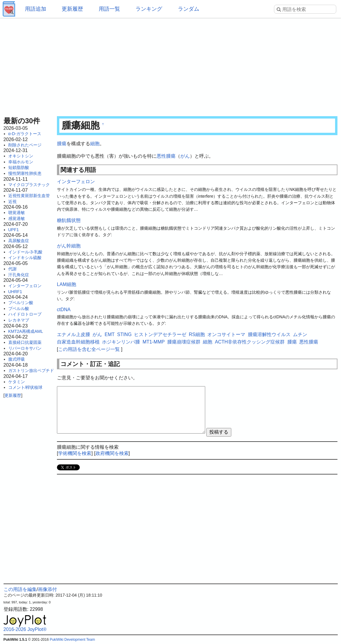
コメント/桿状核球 (26, 387)
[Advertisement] (171, 65)
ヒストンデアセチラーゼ (160, 334)
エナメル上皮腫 (74, 334)
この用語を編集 (20, 589)
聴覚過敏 (17, 212)
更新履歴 (72, 9)
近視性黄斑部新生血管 (29, 196)
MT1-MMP (154, 342)
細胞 (95, 144)
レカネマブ (19, 320)
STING (124, 334)
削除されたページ (25, 145)
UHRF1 (15, 292)
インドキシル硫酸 (25, 258)
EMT (110, 334)
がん (185, 156)
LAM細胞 (67, 284)
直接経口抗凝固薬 (25, 342)
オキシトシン (21, 156)
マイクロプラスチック (29, 185)
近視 (12, 202)
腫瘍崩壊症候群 (184, 342)
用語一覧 (109, 9)
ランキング (149, 9)
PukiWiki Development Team (72, 640)
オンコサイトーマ (226, 334)
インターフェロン (25, 286)
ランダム (189, 9)
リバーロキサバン (25, 348)
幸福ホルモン (21, 162)
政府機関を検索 (112, 453)
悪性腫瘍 (166, 156)
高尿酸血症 (19, 241)
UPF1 (14, 230)
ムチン (300, 334)
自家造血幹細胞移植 (78, 342)
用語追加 (36, 9)
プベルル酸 (19, 309)
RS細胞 (197, 334)
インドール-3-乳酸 (25, 252)
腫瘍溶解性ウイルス (269, 334)
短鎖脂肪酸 (19, 167)
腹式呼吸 (17, 359)
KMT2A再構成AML (26, 331)
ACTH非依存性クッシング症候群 (250, 342)
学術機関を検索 (75, 453)
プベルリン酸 (21, 303)
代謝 (12, 269)
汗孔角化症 (19, 275)
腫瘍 (62, 144)
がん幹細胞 (69, 246)
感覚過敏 (17, 218)
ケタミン (17, 382)
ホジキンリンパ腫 (121, 342)
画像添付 (47, 589)
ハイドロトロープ (25, 314)
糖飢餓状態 (69, 220)
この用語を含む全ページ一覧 (89, 349)
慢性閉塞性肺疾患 (25, 173)
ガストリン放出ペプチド (31, 370)
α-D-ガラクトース (25, 134)
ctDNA (64, 310)
